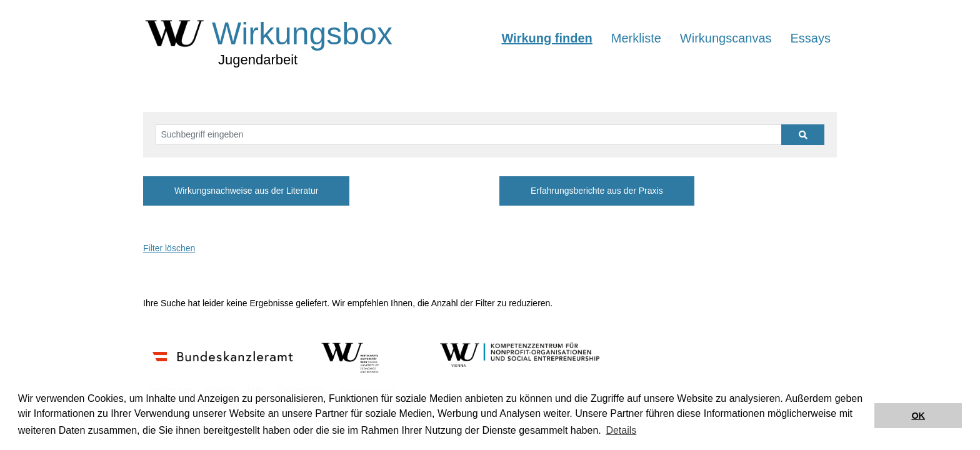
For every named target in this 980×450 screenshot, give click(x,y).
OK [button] (918, 416)
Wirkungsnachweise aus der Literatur (246, 191)
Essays (811, 38)
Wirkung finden (547, 38)
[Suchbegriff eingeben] (469, 135)
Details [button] (621, 430)
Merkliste (636, 38)
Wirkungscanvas (726, 38)
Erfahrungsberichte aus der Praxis (597, 191)
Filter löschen (169, 248)
